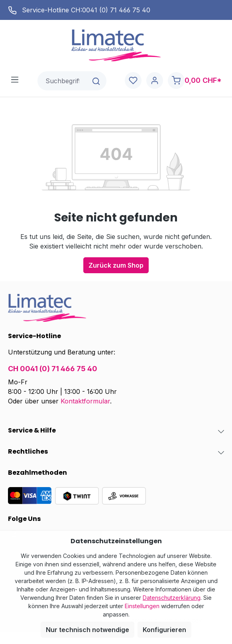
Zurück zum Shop (116, 265)
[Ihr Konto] (155, 81)
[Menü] (15, 79)
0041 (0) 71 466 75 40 (116, 10)
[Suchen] (97, 81)
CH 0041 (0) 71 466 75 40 (53, 369)
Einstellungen (142, 606)
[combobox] (62, 81)
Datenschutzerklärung (172, 598)
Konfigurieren (164, 630)
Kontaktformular (85, 401)
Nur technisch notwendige (87, 630)
